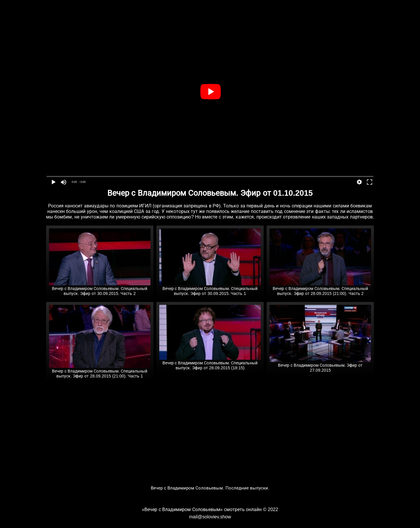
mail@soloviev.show (210, 517)
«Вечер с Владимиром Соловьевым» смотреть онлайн (202, 509)
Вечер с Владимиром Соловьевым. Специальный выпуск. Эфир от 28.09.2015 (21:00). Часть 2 (320, 289)
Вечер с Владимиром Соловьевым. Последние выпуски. (210, 488)
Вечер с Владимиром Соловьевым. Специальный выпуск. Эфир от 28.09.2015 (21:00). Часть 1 (100, 371)
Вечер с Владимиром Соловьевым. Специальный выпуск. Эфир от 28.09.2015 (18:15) (210, 363)
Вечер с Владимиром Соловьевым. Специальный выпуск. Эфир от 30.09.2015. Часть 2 (100, 289)
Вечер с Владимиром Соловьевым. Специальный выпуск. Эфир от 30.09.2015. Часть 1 (210, 289)
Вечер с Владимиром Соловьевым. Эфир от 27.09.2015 (320, 365)
